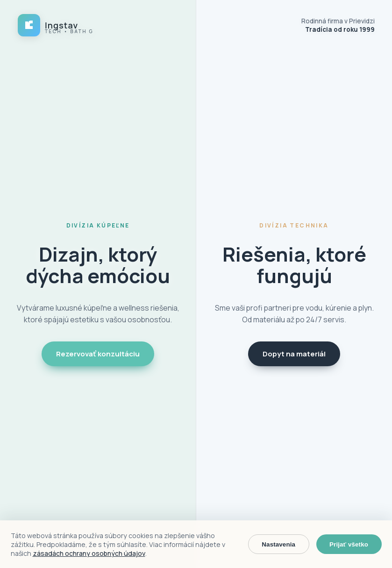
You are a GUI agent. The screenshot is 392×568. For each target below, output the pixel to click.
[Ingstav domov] (55, 25)
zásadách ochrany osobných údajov (89, 553)
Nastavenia (278, 544)
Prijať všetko (349, 544)
